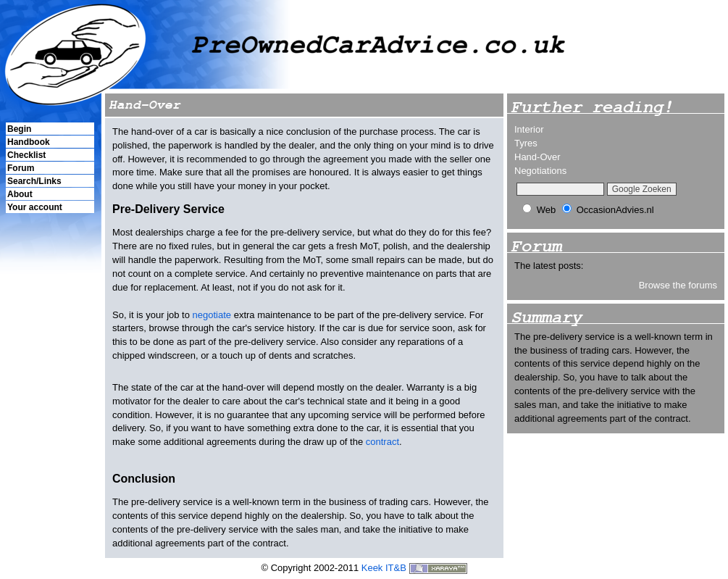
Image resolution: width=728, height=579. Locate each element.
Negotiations (540, 171)
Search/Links (34, 181)
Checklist (26, 155)
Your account (35, 207)
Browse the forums (678, 285)
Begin (19, 129)
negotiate (212, 315)
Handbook (29, 142)
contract (382, 442)
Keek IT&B (384, 568)
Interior (529, 129)
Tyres (526, 143)
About (20, 194)
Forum (21, 168)
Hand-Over (537, 157)
